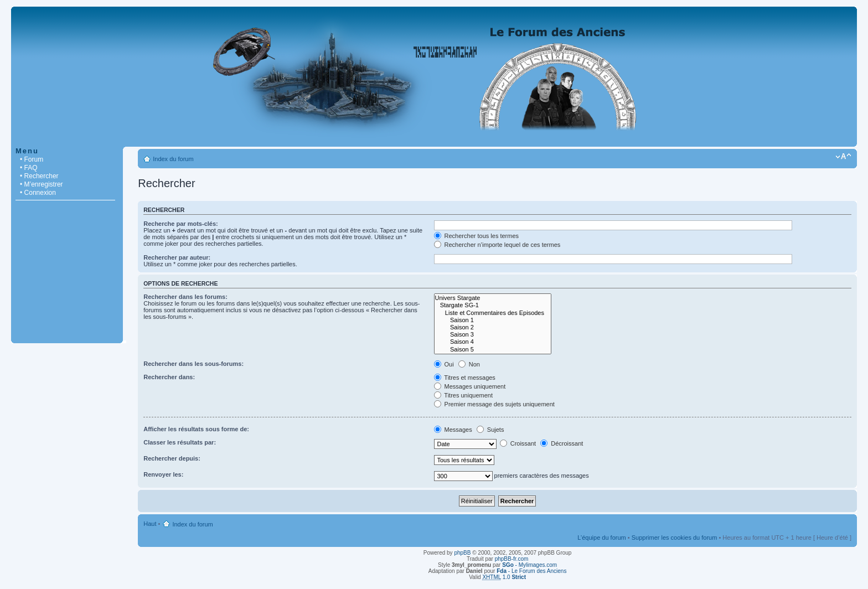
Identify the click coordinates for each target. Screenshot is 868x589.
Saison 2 (493, 327)
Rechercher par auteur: (177, 257)
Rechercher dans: (169, 377)
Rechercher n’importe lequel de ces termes (497, 245)
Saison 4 (493, 342)
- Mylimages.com (529, 565)
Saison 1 (493, 320)
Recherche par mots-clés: (181, 224)
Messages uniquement (470, 386)
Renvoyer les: (163, 474)
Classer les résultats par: (180, 442)
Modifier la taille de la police (843, 157)
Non (469, 364)
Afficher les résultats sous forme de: (196, 429)
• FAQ (29, 168)
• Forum (32, 159)
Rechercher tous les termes (477, 236)
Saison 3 (493, 335)
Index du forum (173, 159)
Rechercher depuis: (172, 458)
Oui (444, 364)
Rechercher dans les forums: (185, 297)
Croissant (518, 443)
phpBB (462, 553)
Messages (453, 430)
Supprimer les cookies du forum (675, 538)
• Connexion (38, 193)
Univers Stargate (493, 298)
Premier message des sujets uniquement (494, 404)
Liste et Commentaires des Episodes (493, 313)
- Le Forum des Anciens (531, 571)
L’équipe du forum (601, 538)
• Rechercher (39, 176)
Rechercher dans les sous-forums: (193, 364)
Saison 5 (493, 350)
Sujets (490, 430)
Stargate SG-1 (493, 305)
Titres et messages (465, 378)
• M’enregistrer (42, 184)
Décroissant (562, 443)
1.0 (504, 577)
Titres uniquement (464, 395)
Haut (150, 524)
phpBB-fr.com (512, 559)
